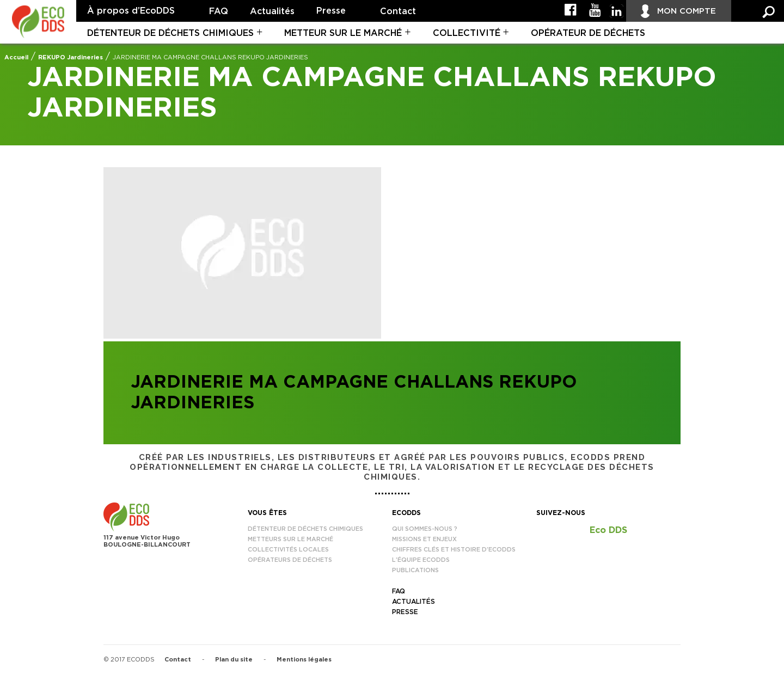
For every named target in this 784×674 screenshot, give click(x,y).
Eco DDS (608, 530)
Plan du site (234, 660)
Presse (331, 11)
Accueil (16, 57)
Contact (398, 11)
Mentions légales (304, 660)
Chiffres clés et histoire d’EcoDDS (454, 550)
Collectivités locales (288, 550)
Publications (415, 570)
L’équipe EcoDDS (421, 560)
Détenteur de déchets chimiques (170, 33)
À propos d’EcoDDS (131, 11)
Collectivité (467, 33)
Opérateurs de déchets (290, 560)
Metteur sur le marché (343, 33)
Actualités (272, 11)
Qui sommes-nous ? (425, 529)
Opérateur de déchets (588, 33)
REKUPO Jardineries (71, 57)
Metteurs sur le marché (290, 539)
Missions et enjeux (424, 539)
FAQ (219, 11)
